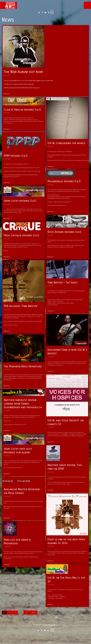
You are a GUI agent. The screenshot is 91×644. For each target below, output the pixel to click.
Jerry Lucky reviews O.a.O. (20, 201)
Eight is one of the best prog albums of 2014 (66, 541)
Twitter (39, 12)
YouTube (45, 12)
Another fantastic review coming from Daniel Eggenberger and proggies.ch (23, 404)
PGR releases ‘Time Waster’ (21, 306)
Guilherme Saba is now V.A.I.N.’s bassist (67, 352)
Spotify (49, 12)
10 (26, 613)
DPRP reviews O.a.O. (16, 156)
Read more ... (7, 94)
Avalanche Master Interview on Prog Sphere (22, 491)
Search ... (52, 12)
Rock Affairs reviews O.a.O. (65, 232)
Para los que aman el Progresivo (18, 541)
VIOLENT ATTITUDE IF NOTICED (50, 625)
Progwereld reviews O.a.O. (64, 181)
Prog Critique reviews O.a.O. (22, 235)
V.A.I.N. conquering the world (66, 143)
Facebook (42, 12)
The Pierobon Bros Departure (23, 366)
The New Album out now (23, 72)
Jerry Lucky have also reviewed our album (18, 451)
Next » (33, 613)
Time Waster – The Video (63, 282)
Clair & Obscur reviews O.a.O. (23, 110)
